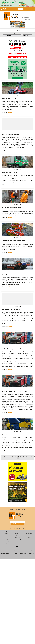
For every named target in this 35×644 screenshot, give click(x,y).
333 (10, 457)
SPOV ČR (21, 551)
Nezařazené (10, 112)
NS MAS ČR (26, 551)
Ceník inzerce (28, 535)
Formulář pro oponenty (18, 539)
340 (29, 457)
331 (5, 457)
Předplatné (7, 535)
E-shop (7, 539)
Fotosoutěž (6, 541)
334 (13, 457)
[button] (18, 524)
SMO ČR (14, 551)
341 (31, 457)
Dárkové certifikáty (7, 537)
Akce (6, 543)
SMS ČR (17, 551)
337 (21, 457)
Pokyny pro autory (18, 535)
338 (23, 457)
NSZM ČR (30, 551)
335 (15, 457)
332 (8, 457)
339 (26, 457)
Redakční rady (18, 537)
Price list (29, 537)
